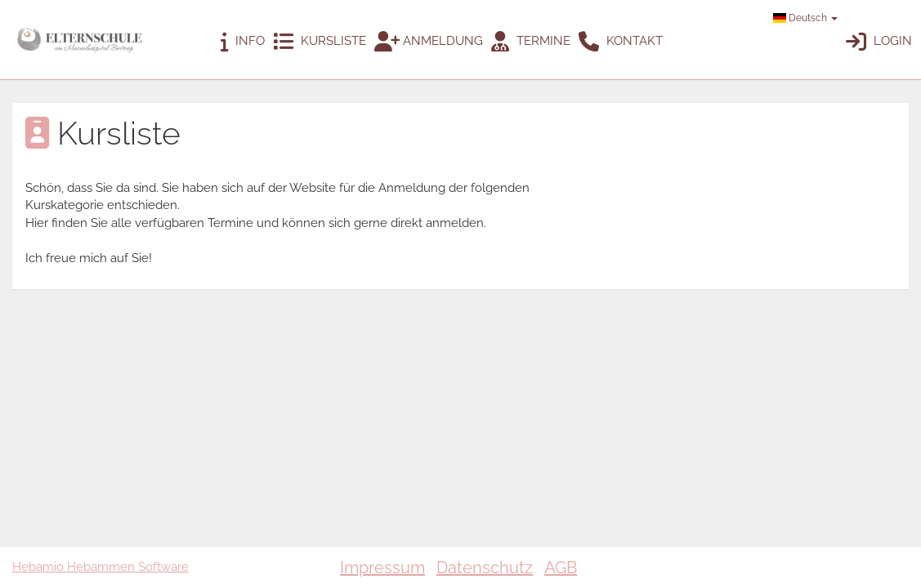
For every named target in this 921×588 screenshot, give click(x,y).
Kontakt (621, 42)
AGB (561, 568)
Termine (531, 42)
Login (879, 42)
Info (243, 42)
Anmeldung (429, 42)
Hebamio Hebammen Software (101, 567)
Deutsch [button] (805, 18)
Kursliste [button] (320, 42)
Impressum (382, 568)
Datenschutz (485, 568)
